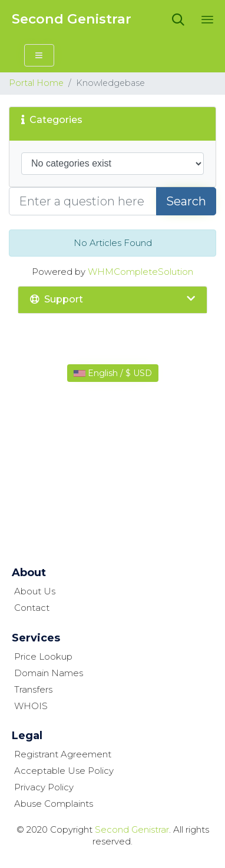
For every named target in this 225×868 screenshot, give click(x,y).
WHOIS (31, 706)
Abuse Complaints (54, 804)
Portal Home (36, 83)
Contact (32, 608)
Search (186, 201)
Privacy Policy (44, 787)
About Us (35, 591)
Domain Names (49, 673)
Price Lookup (43, 656)
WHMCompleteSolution (140, 272)
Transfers (33, 689)
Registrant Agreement (63, 754)
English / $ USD (113, 373)
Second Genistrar (72, 19)
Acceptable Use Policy (64, 771)
